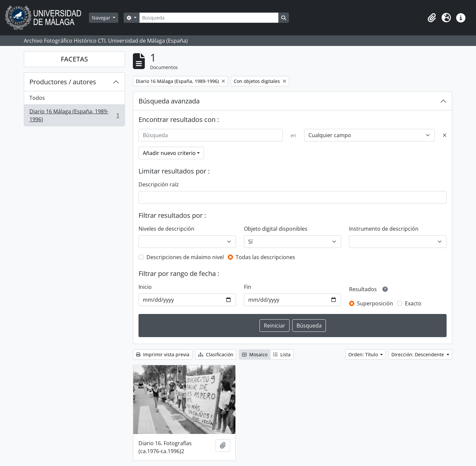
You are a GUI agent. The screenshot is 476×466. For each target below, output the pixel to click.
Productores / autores (63, 82)
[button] (432, 18)
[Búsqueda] (209, 18)
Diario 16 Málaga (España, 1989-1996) (74, 115)
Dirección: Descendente (418, 354)
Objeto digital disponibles (276, 229)
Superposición (375, 303)
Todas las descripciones (265, 257)
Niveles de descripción (166, 229)
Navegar (102, 18)
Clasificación (216, 354)
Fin (248, 287)
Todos (37, 98)
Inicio (145, 287)
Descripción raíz (159, 184)
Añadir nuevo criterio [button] (169, 153)
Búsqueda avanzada (169, 101)
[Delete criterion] (445, 135)
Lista (282, 354)
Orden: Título (364, 354)
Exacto (413, 303)
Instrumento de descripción (384, 229)
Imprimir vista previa (163, 354)
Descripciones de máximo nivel (185, 257)
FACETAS (74, 59)
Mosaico (255, 354)
